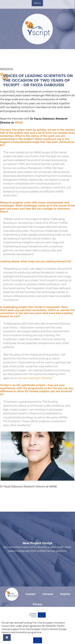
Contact (30, 594)
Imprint (65, 594)
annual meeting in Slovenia (35, 378)
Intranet (48, 594)
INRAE (19, 123)
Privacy (38, 604)
